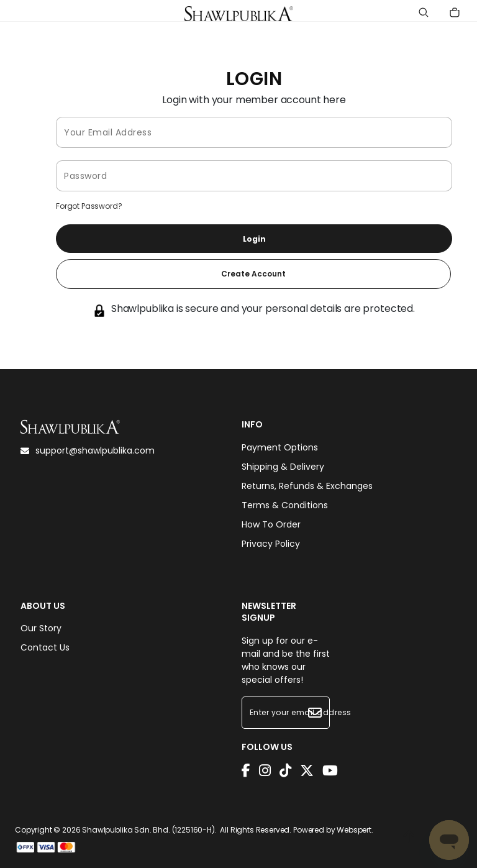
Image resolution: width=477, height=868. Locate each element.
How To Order (271, 524)
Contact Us (45, 647)
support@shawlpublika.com (88, 450)
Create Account (253, 274)
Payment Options (280, 447)
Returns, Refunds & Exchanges (307, 486)
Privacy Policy (271, 544)
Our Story (41, 628)
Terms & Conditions (285, 505)
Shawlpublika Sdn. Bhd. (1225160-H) (148, 830)
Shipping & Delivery (283, 467)
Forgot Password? (89, 206)
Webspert (354, 830)
